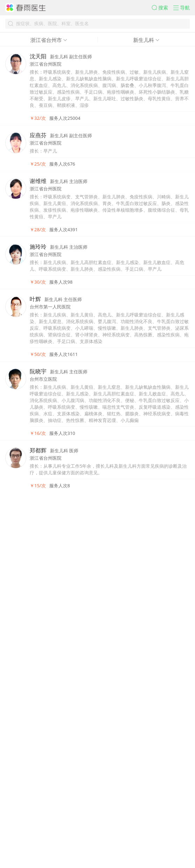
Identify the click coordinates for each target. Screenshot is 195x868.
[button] (147, 11)
